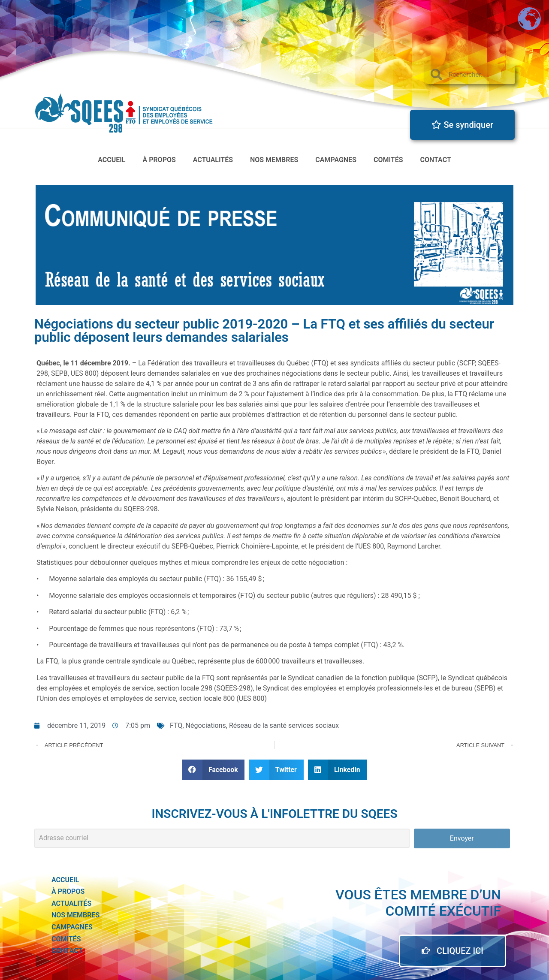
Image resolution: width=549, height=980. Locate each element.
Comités (388, 160)
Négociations (206, 725)
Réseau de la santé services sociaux (284, 725)
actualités (213, 160)
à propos (159, 160)
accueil (112, 160)
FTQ (176, 725)
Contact (435, 160)
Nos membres (274, 160)
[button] (214, 770)
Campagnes (336, 160)
